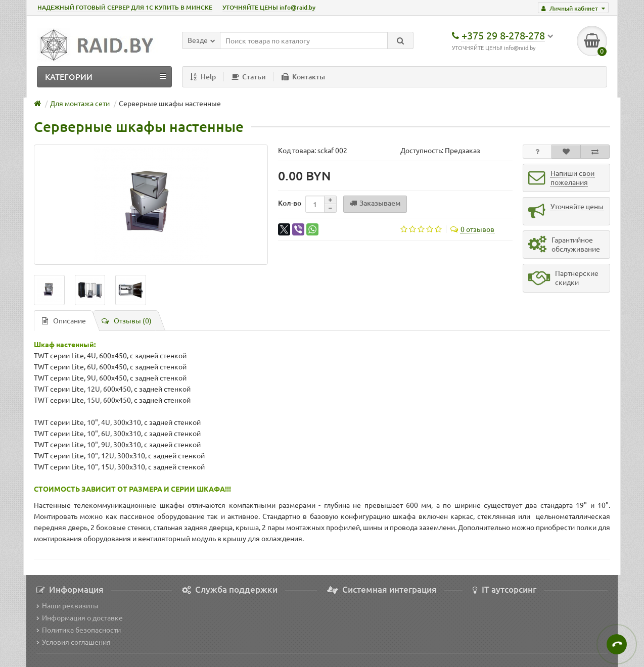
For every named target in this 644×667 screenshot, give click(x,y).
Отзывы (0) (127, 320)
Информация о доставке (80, 617)
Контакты (303, 77)
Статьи (249, 77)
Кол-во (290, 203)
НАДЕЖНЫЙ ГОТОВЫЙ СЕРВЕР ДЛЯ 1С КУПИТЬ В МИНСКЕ (125, 7)
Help (203, 77)
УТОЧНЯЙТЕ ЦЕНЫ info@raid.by (269, 7)
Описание (64, 320)
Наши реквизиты (67, 605)
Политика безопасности (79, 630)
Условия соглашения (74, 642)
